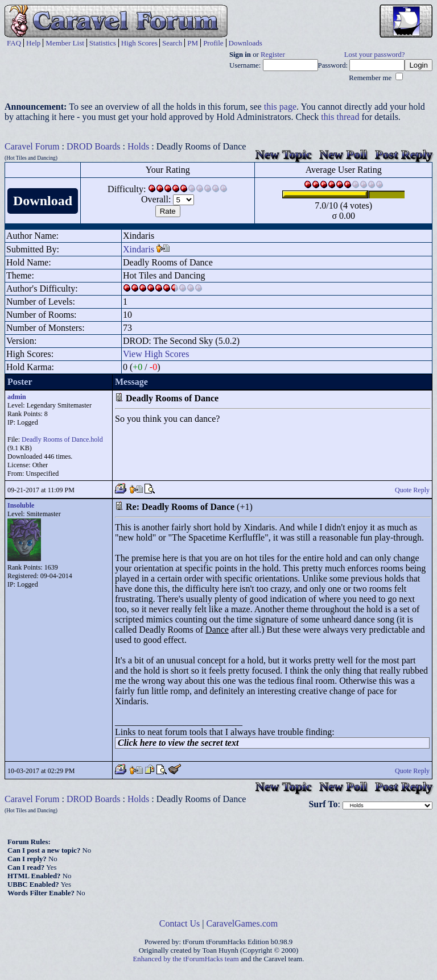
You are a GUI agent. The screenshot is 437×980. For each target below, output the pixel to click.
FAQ (14, 43)
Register (273, 55)
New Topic (283, 154)
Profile (213, 43)
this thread (340, 117)
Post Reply (404, 154)
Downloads (246, 43)
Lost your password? (375, 55)
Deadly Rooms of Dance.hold (62, 439)
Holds (138, 146)
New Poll (343, 154)
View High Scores (156, 354)
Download (43, 201)
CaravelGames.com (242, 923)
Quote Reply (412, 490)
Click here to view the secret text (178, 743)
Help (33, 43)
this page (280, 107)
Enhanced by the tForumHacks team (186, 959)
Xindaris (139, 249)
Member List (65, 43)
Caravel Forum (32, 146)
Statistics (103, 43)
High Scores (139, 43)
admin (17, 397)
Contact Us (180, 923)
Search (172, 43)
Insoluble (21, 505)
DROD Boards (94, 146)
